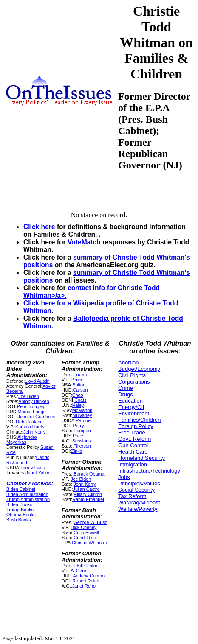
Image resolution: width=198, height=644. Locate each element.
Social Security (136, 490)
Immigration (133, 464)
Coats (80, 400)
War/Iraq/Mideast (139, 503)
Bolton (79, 385)
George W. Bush (90, 522)
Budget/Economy (139, 369)
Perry (79, 426)
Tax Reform (132, 496)
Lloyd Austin (37, 381)
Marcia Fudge (31, 412)
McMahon (82, 410)
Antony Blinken (34, 401)
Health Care (133, 452)
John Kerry (34, 432)
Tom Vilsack (33, 468)
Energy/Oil (131, 407)
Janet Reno (84, 586)
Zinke (76, 451)
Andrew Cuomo (89, 576)
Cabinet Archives (29, 483)
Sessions (82, 441)
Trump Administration (28, 499)
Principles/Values (139, 483)
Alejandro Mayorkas (22, 440)
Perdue (83, 420)
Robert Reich (86, 581)
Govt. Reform (134, 439)
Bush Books (19, 520)
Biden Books (19, 504)
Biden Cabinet (21, 489)
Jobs (124, 477)
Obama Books (21, 515)
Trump (80, 375)
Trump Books (20, 510)
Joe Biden (28, 396)
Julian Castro (86, 489)
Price (78, 436)
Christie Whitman (89, 543)
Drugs (126, 394)
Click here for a (48, 303)
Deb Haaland (29, 422)
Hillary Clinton (88, 494)
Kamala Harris (30, 427)
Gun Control (133, 445)
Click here (39, 227)
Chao (78, 395)
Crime (126, 388)
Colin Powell (86, 532)
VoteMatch (84, 242)
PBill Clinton (86, 566)
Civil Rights (132, 375)
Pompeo (82, 431)
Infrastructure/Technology (149, 471)
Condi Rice (85, 538)
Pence (77, 380)
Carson (81, 390)
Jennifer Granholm (36, 417)
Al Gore (78, 571)
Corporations (134, 382)
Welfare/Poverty (138, 509)
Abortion (128, 363)
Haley (78, 405)
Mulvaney (82, 415)
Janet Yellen (38, 473)
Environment (134, 413)
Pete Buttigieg (31, 406)
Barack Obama (89, 474)
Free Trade (132, 433)
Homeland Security (141, 458)
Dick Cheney (83, 527)
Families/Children (139, 420)
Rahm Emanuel (88, 499)
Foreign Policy (136, 426)
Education (130, 401)
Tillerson (82, 446)
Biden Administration (27, 494)
